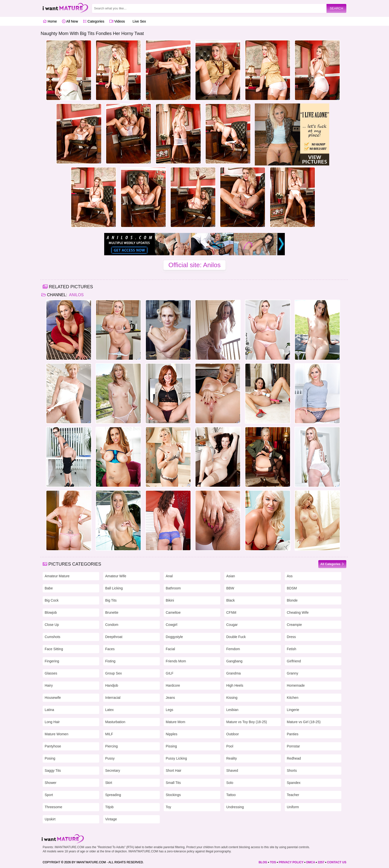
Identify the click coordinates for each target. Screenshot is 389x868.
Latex (109, 710)
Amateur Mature (57, 576)
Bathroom (173, 588)
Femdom (233, 649)
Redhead (294, 758)
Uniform (293, 807)
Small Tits (173, 783)
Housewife (53, 698)
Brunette (112, 612)
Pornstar (293, 746)
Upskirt (50, 819)
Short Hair (174, 771)
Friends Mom (176, 661)
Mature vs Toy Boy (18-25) (247, 722)
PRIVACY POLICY (291, 862)
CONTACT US (337, 862)
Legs (169, 710)
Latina (49, 710)
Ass (290, 576)
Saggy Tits (53, 771)
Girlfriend (294, 661)
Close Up (52, 625)
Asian (231, 576)
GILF (170, 673)
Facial (170, 649)
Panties (293, 734)
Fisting (110, 661)
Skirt (109, 783)
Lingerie (293, 710)
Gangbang (234, 661)
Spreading (113, 795)
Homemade (296, 685)
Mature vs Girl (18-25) (304, 722)
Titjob (109, 807)
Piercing (112, 746)
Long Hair (52, 722)
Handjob (112, 685)
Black (230, 600)
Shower (50, 783)
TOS (273, 862)
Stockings (173, 795)
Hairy (49, 685)
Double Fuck (236, 637)
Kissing (232, 698)
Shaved (232, 771)
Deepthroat (114, 637)
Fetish (292, 649)
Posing (50, 758)
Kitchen (293, 698)
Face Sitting (54, 649)
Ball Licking (114, 588)
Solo (230, 783)
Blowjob (51, 612)
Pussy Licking (176, 758)
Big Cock (52, 600)
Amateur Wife (116, 576)
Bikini (170, 600)
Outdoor (233, 734)
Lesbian (232, 710)
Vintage (111, 819)
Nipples (172, 734)
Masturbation (115, 722)
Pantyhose (53, 746)
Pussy (110, 758)
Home (50, 21)
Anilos (76, 295)
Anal (169, 576)
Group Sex (113, 673)
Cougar (232, 625)
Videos (117, 21)
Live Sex (138, 21)
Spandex (294, 783)
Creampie (294, 625)
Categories (94, 21)
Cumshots (52, 637)
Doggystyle (174, 637)
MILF (109, 734)
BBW (230, 588)
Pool (230, 746)
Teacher (293, 795)
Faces (110, 649)
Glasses (51, 673)
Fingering (52, 661)
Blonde (292, 600)
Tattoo (231, 795)
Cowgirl (172, 625)
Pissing (171, 746)
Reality (232, 758)
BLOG (263, 862)
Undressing (235, 807)
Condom (112, 625)
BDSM (292, 588)
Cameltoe (173, 612)
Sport (49, 795)
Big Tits (111, 600)
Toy (168, 807)
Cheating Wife (298, 612)
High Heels (235, 685)
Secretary (113, 771)
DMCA (311, 862)
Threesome (53, 807)
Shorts (292, 771)
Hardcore (173, 685)
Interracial (113, 698)
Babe (49, 588)
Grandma (233, 673)
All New (70, 21)
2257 (321, 862)
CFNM (231, 612)
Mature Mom (176, 722)
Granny (292, 673)
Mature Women (56, 734)
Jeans (170, 698)
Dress (291, 637)
